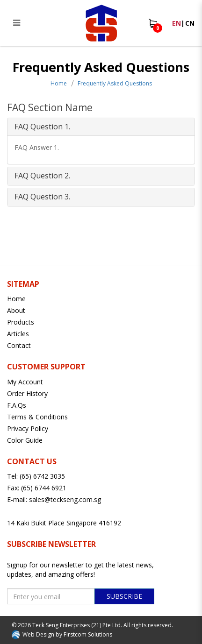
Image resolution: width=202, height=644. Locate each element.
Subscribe (124, 596)
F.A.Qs (17, 405)
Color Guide (25, 440)
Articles (18, 334)
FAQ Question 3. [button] (42, 197)
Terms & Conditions (37, 417)
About (16, 310)
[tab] (101, 127)
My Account (25, 382)
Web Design (38, 634)
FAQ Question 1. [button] (42, 127)
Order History (27, 393)
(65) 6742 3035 (42, 476)
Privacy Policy (28, 428)
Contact (19, 345)
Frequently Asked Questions (115, 83)
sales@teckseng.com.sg (65, 499)
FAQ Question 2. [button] (42, 176)
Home (59, 83)
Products (21, 322)
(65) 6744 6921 (44, 488)
